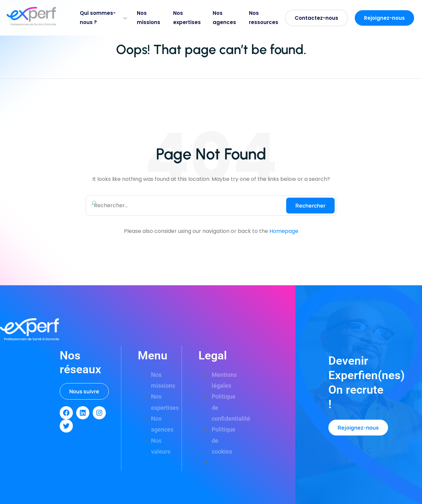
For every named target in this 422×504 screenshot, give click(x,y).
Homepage (284, 231)
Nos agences (224, 18)
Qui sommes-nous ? (103, 18)
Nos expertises (187, 18)
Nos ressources (264, 18)
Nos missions (149, 18)
